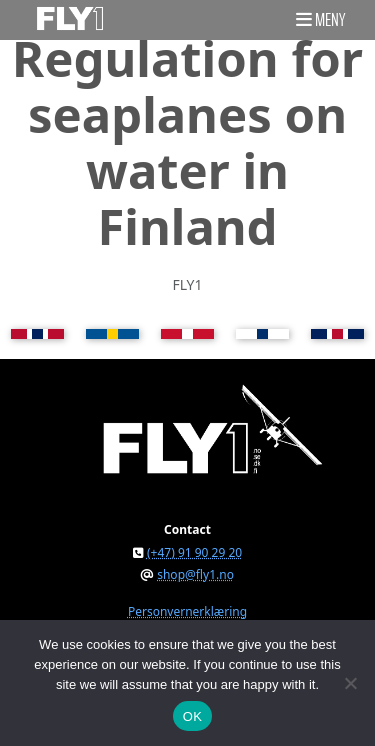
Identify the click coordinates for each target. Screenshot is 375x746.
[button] (320, 19)
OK (192, 716)
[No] (350, 683)
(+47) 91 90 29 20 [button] (194, 552)
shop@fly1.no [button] (195, 574)
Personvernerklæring (187, 611)
